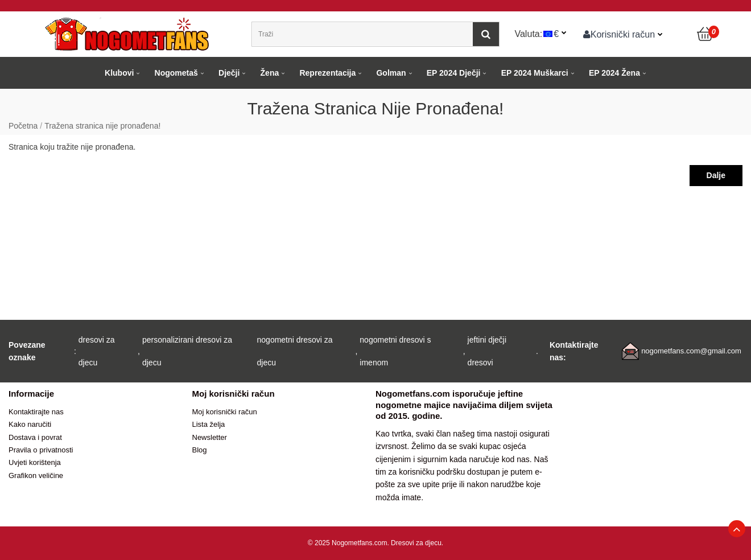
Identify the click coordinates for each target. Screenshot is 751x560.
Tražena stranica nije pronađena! (102, 126)
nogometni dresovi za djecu (295, 351)
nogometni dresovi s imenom (395, 351)
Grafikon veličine (36, 475)
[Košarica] (705, 34)
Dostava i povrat (35, 437)
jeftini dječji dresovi (487, 351)
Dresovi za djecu (416, 543)
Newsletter (210, 437)
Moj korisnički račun (225, 412)
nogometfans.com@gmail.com (691, 351)
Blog (200, 450)
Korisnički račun (619, 34)
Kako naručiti (30, 424)
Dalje (716, 175)
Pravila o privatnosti (41, 450)
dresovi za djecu (97, 351)
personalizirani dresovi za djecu (187, 351)
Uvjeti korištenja (35, 462)
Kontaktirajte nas (36, 412)
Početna (23, 126)
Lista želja (209, 424)
